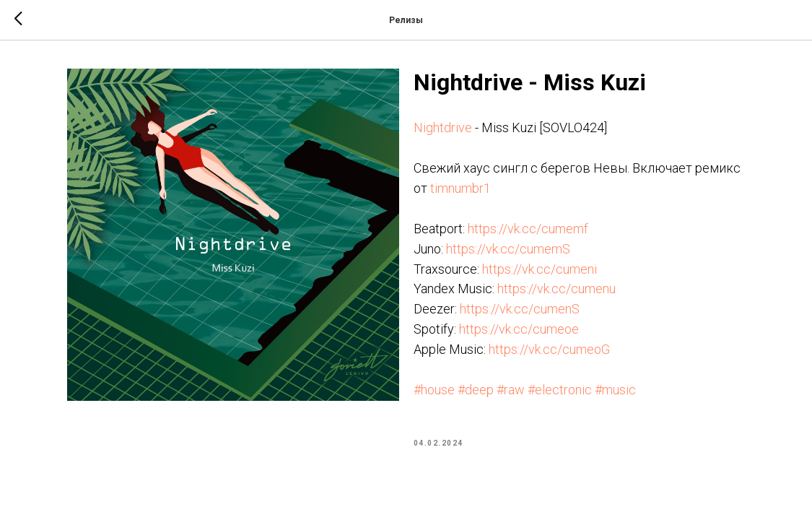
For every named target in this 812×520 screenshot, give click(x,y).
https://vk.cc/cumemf (528, 229)
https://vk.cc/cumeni (540, 269)
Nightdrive (443, 127)
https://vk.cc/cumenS (520, 309)
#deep (476, 390)
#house (434, 390)
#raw (511, 390)
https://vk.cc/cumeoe (519, 329)
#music (615, 390)
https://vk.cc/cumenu (556, 289)
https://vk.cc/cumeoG (549, 349)
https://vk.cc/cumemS (508, 249)
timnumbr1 (460, 188)
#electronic (560, 390)
